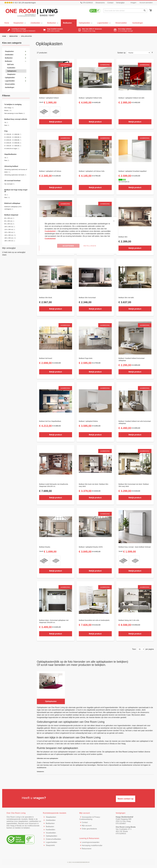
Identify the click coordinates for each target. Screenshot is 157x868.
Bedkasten (14, 36)
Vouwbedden (51, 833)
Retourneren (87, 849)
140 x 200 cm (10, 235)
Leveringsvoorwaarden (91, 842)
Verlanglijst (120, 3)
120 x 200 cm (10, 232)
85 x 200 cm (9, 221)
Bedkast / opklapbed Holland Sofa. (91, 98)
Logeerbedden (51, 842)
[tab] (16, 96)
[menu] (7, 23)
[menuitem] (19, 23)
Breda (8, 110)
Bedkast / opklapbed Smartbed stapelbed (132, 171)
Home (4, 36)
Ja (6, 122)
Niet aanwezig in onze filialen (15, 113)
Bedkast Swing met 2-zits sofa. (129, 620)
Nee (7, 125)
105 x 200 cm (10, 227)
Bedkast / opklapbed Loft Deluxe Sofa (92, 171)
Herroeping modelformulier (92, 845)
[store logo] (32, 13)
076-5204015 (121, 834)
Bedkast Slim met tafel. (126, 298)
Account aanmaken (146, 3)
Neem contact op (126, 799)
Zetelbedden (50, 820)
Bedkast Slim (123, 237)
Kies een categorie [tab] (12, 43)
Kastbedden (50, 830)
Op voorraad (9, 184)
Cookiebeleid (50, 231)
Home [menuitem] (7, 23)
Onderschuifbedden (53, 839)
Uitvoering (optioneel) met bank (15, 175)
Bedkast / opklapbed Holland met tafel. (132, 98)
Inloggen (133, 3)
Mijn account (87, 826)
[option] (44, 112)
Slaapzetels (50, 845)
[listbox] (56, 112)
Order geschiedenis (89, 829)
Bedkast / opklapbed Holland (49, 98)
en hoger (12, 149)
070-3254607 (121, 823)
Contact (110, 3)
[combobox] (125, 11)
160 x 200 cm (10, 238)
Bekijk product (56, 122)
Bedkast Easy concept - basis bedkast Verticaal (135, 547)
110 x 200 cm (10, 229)
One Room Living (126, 752)
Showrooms (100, 3)
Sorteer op (121, 53)
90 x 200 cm (9, 224)
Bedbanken (50, 823)
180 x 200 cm (10, 241)
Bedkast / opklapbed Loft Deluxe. (50, 171)
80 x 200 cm (9, 218)
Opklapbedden (51, 836)
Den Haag (9, 108)
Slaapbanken (51, 817)
